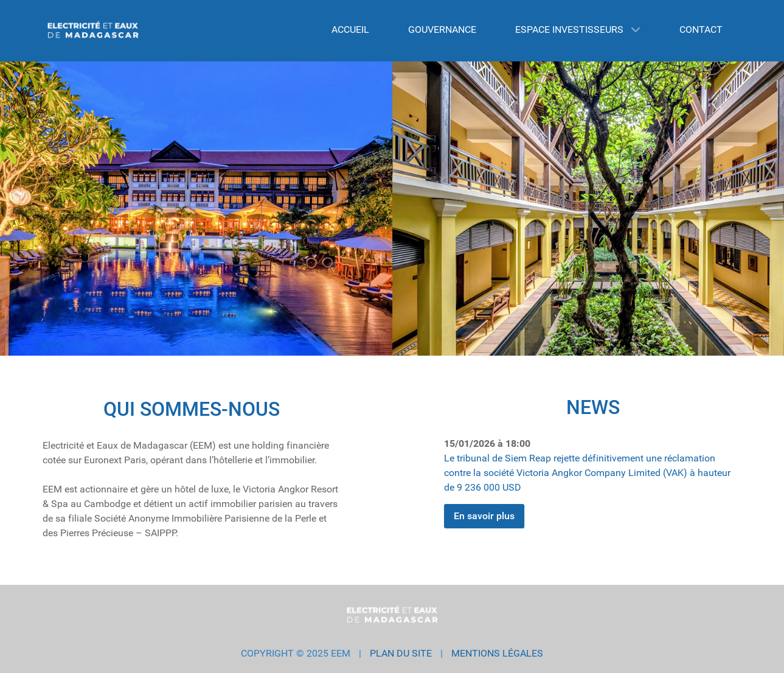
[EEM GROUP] (93, 31)
